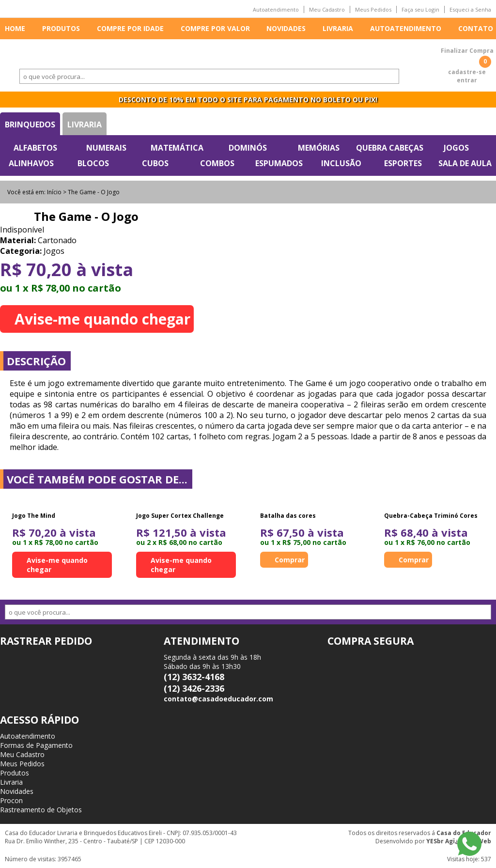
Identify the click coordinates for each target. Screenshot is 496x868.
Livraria (338, 28)
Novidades (286, 28)
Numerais (106, 148)
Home (15, 28)
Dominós (248, 148)
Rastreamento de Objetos (41, 810)
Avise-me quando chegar (102, 319)
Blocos (93, 163)
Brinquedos (30, 124)
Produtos (61, 28)
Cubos (155, 163)
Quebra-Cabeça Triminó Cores (431, 516)
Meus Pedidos (373, 9)
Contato (476, 28)
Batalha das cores (288, 516)
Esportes (403, 163)
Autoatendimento (276, 9)
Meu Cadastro (327, 9)
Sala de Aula (465, 163)
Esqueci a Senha (470, 9)
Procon (11, 800)
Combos (217, 163)
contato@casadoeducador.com (218, 699)
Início (54, 192)
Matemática (177, 148)
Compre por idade (130, 28)
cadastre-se (467, 72)
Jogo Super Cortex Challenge (180, 516)
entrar (467, 80)
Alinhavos (31, 163)
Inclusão (341, 163)
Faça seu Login (420, 9)
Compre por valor (215, 28)
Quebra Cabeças (390, 148)
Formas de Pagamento (36, 745)
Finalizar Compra (467, 51)
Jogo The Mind (34, 516)
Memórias (319, 148)
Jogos (456, 148)
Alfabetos (35, 148)
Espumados (279, 163)
